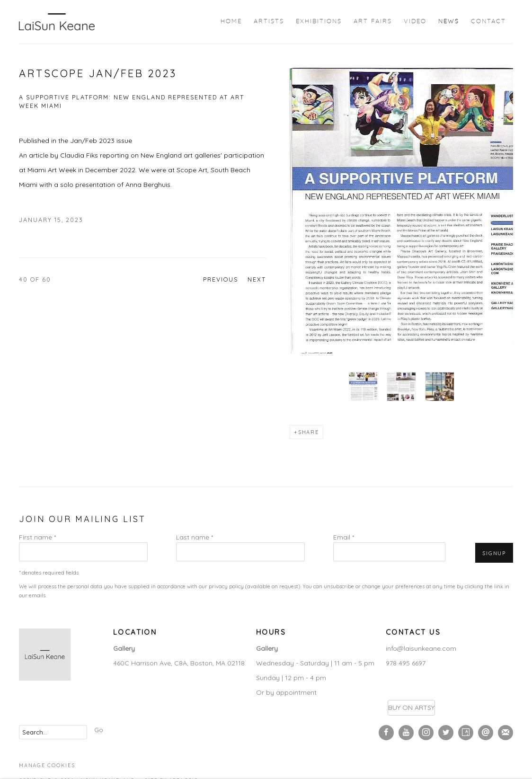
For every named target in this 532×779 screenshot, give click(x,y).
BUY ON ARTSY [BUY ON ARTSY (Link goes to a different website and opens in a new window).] (411, 708)
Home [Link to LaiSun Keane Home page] (231, 22)
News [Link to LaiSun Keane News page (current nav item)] (449, 22)
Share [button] (309, 432)
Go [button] (99, 730)
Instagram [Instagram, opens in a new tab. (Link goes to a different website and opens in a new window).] (426, 733)
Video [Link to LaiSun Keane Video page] (415, 22)
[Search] (53, 732)
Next (257, 279)
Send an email (486, 733)
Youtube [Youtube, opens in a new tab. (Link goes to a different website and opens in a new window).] (406, 733)
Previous (221, 279)
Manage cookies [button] (47, 765)
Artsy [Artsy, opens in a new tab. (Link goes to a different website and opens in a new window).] (466, 733)
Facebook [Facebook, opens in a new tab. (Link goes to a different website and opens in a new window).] (386, 733)
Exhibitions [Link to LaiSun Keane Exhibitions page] (319, 22)
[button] (363, 387)
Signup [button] (494, 553)
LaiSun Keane (57, 22)
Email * (344, 537)
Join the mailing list (505, 733)
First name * (37, 537)
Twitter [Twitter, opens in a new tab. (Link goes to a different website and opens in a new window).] (446, 733)
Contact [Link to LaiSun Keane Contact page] (488, 22)
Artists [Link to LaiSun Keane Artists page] (269, 22)
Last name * (195, 537)
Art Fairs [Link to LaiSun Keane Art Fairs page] (373, 22)
